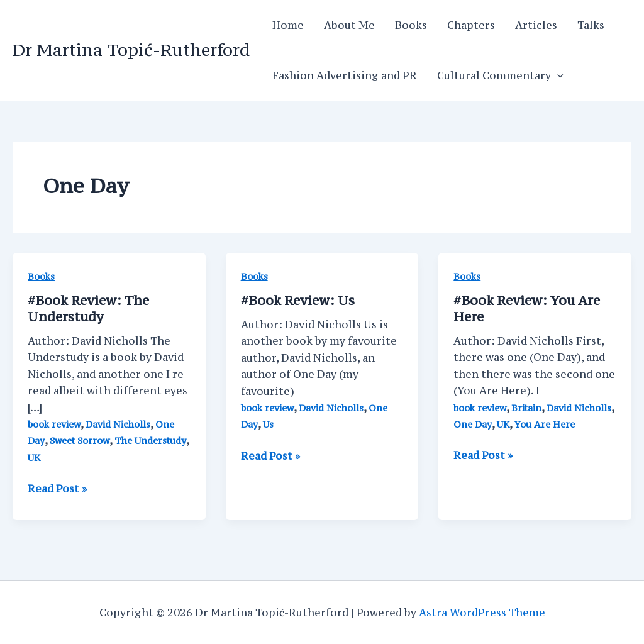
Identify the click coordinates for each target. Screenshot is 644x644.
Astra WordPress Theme (482, 613)
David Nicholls (118, 424)
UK (34, 458)
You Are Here (545, 424)
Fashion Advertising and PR (345, 75)
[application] (557, 75)
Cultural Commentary (500, 75)
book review (54, 424)
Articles (536, 25)
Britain (526, 408)
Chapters (471, 25)
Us (298, 300)
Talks (591, 25)
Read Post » (57, 489)
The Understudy (150, 441)
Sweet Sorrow (80, 441)
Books (411, 25)
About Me (349, 25)
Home (288, 25)
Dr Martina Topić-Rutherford (131, 50)
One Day (473, 424)
